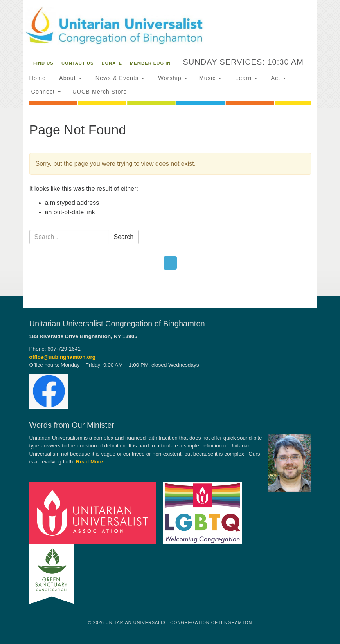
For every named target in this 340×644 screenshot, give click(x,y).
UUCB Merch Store (100, 92)
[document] (170, 202)
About (70, 78)
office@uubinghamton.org (63, 357)
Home (38, 78)
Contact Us (78, 63)
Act (278, 78)
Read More (90, 462)
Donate (112, 63)
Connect (45, 92)
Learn (245, 78)
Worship (172, 78)
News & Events (119, 78)
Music (210, 78)
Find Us (43, 63)
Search (124, 237)
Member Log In (150, 63)
